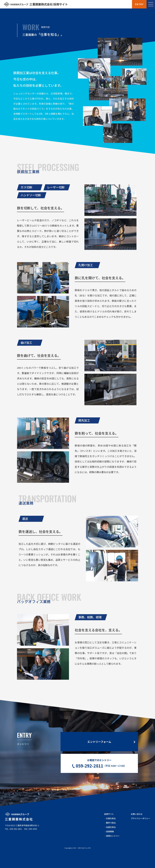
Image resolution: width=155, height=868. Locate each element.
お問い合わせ (137, 827)
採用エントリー (113, 849)
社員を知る (111, 840)
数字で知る (111, 836)
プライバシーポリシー (140, 831)
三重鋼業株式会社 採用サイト (39, 4)
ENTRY (139, 4)
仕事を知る (111, 831)
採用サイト (109, 827)
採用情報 (110, 844)
